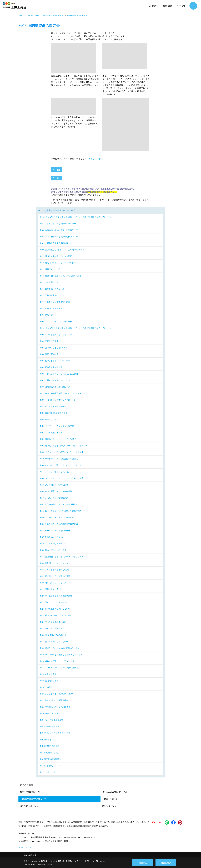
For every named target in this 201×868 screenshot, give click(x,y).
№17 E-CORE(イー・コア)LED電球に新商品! (60, 668)
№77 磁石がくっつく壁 (50, 269)
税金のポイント (109, 806)
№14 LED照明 (46, 687)
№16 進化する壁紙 (48, 674)
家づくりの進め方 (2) (30, 792)
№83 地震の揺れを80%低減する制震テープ (59, 230)
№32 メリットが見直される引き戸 (55, 570)
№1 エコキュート (48, 772)
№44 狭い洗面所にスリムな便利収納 (56, 491)
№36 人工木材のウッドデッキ (53, 544)
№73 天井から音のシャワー (52, 295)
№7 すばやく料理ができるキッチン (56, 733)
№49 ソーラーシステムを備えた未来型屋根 (59, 459)
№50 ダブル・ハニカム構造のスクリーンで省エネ (62, 452)
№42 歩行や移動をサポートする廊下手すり (59, 504)
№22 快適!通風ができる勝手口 (53, 635)
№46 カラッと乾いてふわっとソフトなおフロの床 (62, 478)
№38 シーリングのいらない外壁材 (55, 530)
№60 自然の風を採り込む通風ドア (55, 387)
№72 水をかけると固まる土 (52, 308)
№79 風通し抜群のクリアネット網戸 (56, 256)
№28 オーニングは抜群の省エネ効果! (56, 596)
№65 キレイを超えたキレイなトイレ (56, 335)
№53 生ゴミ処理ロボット (51, 433)
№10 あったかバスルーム (51, 713)
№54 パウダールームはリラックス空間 (57, 426)
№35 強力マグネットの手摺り (53, 550)
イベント (181, 6)
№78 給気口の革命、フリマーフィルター (58, 263)
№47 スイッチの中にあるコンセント (56, 472)
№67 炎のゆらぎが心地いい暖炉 (54, 348)
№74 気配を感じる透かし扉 (52, 289)
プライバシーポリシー (83, 861)
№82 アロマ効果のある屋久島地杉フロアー (59, 237)
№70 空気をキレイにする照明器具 (55, 302)
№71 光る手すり (47, 315)
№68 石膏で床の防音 (49, 354)
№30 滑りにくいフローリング (53, 583)
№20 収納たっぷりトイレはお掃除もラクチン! (60, 648)
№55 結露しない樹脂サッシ (52, 419)
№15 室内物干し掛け (49, 681)
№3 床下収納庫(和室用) (50, 759)
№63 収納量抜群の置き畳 (51, 367)
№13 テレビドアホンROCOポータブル (57, 694)
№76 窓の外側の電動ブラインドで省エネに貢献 (61, 276)
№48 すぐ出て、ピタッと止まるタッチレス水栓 (61, 465)
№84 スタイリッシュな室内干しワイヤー (58, 224)
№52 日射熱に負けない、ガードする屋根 (58, 439)
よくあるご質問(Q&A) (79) (114, 792)
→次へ (58, 178)
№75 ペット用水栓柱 (49, 282)
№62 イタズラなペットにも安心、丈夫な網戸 (60, 374)
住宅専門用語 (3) (110, 799)
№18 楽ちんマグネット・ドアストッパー (58, 661)
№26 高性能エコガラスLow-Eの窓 (55, 609)
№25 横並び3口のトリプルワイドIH (56, 615)
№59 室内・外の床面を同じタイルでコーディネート (63, 393)
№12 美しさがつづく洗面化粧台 (54, 700)
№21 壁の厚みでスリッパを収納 (54, 642)
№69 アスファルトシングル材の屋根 (56, 321)
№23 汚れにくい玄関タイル (52, 628)
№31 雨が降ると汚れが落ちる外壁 (55, 576)
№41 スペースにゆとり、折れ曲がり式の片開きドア (63, 511)
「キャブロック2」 (95, 159)
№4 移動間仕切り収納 (50, 753)
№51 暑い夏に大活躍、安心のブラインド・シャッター (64, 446)
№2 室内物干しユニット (51, 766)
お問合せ (154, 6)
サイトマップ (26, 847)
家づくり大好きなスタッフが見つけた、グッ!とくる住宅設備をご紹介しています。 (76, 217)
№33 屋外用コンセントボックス (54, 563)
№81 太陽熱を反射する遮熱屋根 (54, 243)
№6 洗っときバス (48, 739)
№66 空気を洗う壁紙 (49, 341)
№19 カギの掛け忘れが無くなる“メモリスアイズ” (62, 655)
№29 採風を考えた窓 (49, 589)
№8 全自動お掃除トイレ (51, 726)
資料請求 (168, 6)
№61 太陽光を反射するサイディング (56, 380)
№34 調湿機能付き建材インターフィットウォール (62, 557)
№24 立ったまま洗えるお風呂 (53, 622)
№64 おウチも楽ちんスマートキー (55, 361)
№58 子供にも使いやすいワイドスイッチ (58, 400)
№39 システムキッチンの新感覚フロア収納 (59, 524)
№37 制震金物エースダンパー (53, 537)
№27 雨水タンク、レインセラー (54, 602)
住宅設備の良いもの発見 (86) (33, 799)
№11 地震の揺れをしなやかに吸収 (55, 707)
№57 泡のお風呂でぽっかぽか (53, 406)
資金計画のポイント (29, 806)
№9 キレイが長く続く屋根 (52, 720)
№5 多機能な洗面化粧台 (51, 746)
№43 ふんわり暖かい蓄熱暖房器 (54, 498)
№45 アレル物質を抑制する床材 (54, 485)
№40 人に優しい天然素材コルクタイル (57, 517)
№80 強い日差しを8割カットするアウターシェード (62, 250)
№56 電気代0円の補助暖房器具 (54, 413)
